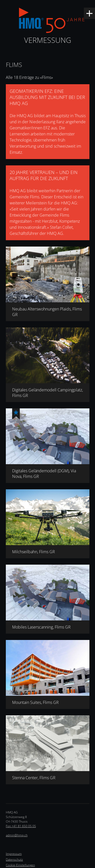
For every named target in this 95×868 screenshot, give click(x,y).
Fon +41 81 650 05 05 (21, 826)
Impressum (14, 854)
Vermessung (48, 40)
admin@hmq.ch (17, 835)
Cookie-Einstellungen (20, 865)
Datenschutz (14, 860)
